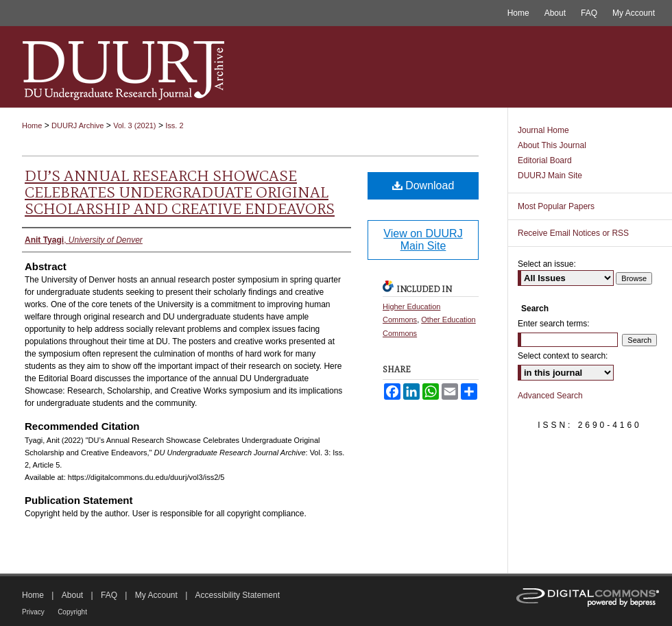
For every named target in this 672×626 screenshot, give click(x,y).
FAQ (109, 595)
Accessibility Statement (238, 595)
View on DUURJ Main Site (423, 240)
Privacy (33, 612)
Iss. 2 (174, 125)
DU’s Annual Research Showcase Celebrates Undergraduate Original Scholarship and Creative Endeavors (180, 192)
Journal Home (543, 130)
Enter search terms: (554, 324)
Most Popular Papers (556, 206)
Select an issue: (547, 264)
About (72, 595)
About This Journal (552, 145)
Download (423, 185)
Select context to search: (563, 356)
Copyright (72, 612)
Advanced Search (550, 396)
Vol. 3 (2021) (134, 125)
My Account (156, 595)
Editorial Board (545, 160)
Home (32, 125)
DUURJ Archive (77, 125)
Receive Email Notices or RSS (573, 233)
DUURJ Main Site (550, 176)
